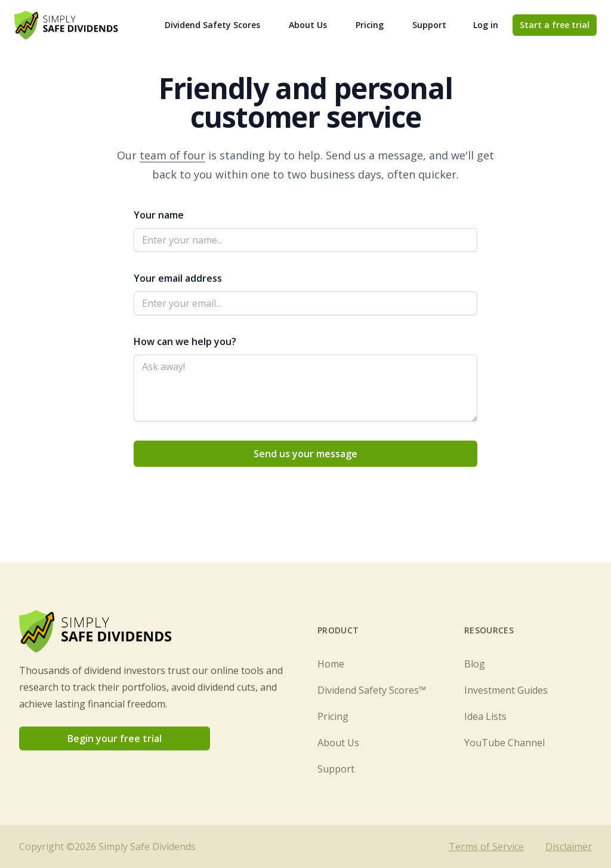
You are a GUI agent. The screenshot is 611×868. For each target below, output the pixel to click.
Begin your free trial (115, 738)
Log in (486, 25)
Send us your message (305, 454)
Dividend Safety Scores (212, 25)
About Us (308, 25)
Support (429, 25)
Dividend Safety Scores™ (372, 690)
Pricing (370, 25)
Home (331, 664)
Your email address (178, 278)
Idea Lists (485, 716)
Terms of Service (486, 847)
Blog (475, 664)
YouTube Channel (504, 743)
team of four (172, 155)
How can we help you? (185, 341)
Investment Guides (506, 690)
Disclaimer (569, 847)
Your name (159, 215)
